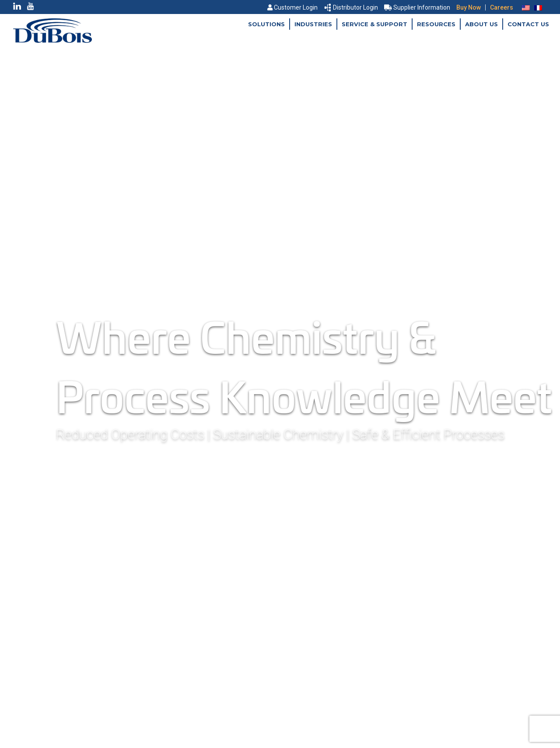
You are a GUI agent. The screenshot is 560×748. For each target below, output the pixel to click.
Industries (313, 24)
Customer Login (292, 7)
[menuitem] (526, 7)
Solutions (266, 24)
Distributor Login (351, 7)
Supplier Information (417, 7)
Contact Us (528, 24)
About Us (481, 24)
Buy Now (469, 7)
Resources (436, 24)
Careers (502, 7)
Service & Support (374, 24)
